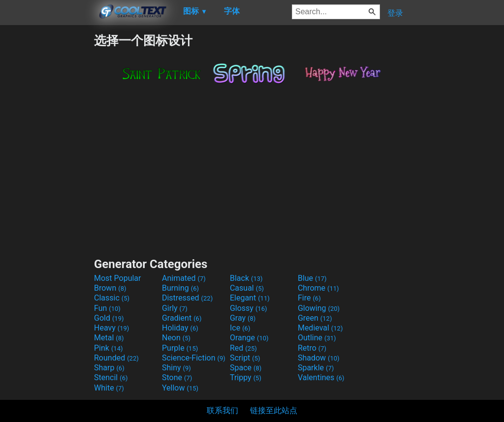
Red (243, 348)
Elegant (250, 298)
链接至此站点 (274, 410)
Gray (243, 318)
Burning (180, 288)
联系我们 (222, 410)
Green (315, 318)
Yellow (180, 388)
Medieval (320, 328)
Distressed (187, 298)
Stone (177, 377)
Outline (317, 338)
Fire (309, 298)
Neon (176, 338)
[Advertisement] (47, 180)
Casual (247, 288)
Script (245, 358)
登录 (395, 13)
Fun (107, 308)
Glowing (319, 308)
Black (246, 278)
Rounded (116, 358)
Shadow (319, 358)
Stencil (111, 377)
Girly (175, 308)
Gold (109, 318)
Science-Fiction (194, 358)
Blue (312, 278)
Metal (109, 338)
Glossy (249, 308)
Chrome (318, 288)
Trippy (246, 377)
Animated (184, 278)
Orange (249, 338)
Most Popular (118, 278)
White (109, 388)
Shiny (176, 368)
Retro (312, 348)
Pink (109, 348)
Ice (240, 328)
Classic (112, 298)
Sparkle (316, 368)
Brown (110, 288)
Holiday (180, 328)
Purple (180, 348)
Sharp (109, 368)
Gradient (182, 318)
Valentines (321, 377)
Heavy (111, 328)
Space (246, 368)
